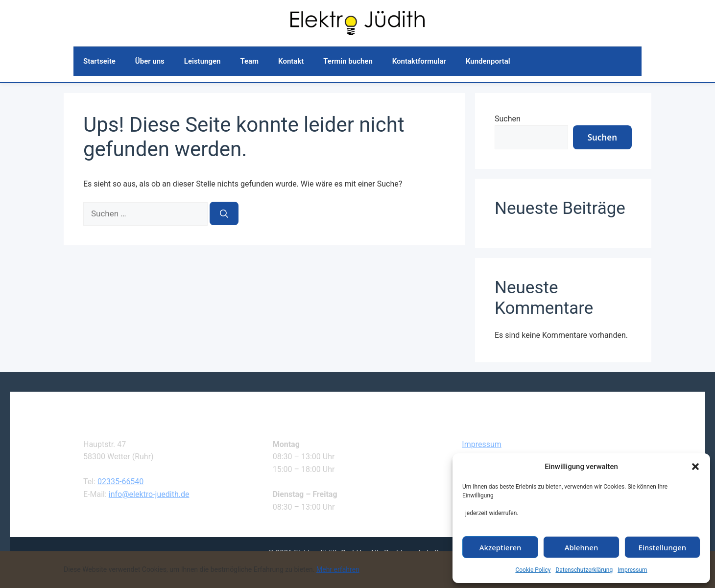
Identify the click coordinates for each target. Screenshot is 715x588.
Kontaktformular (419, 61)
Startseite (99, 61)
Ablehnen (582, 547)
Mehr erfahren (338, 569)
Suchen (508, 119)
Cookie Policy (533, 570)
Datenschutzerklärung (584, 570)
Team (249, 61)
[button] (695, 467)
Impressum (632, 570)
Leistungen (203, 61)
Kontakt (291, 61)
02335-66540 (120, 482)
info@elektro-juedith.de (149, 494)
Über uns (150, 61)
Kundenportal (488, 61)
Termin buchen (348, 61)
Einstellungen (662, 547)
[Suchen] (224, 213)
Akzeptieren (500, 547)
